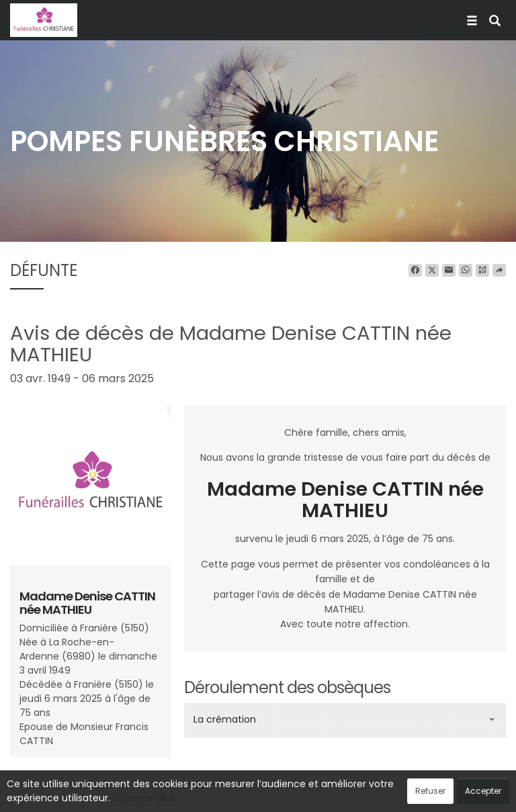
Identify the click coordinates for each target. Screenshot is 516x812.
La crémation (225, 719)
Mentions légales (387, 795)
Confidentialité (254, 795)
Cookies (318, 795)
